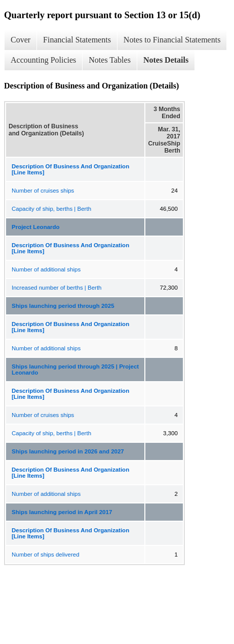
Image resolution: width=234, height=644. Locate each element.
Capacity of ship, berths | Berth (51, 209)
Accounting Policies (43, 60)
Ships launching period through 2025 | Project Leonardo (75, 370)
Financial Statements (77, 40)
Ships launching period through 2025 (63, 306)
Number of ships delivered (46, 555)
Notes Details (166, 60)
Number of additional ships (46, 269)
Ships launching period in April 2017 (62, 512)
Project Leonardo (36, 227)
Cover (21, 40)
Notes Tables (110, 60)
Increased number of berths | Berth (57, 288)
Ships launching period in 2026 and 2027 (68, 451)
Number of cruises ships (43, 191)
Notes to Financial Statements (172, 40)
